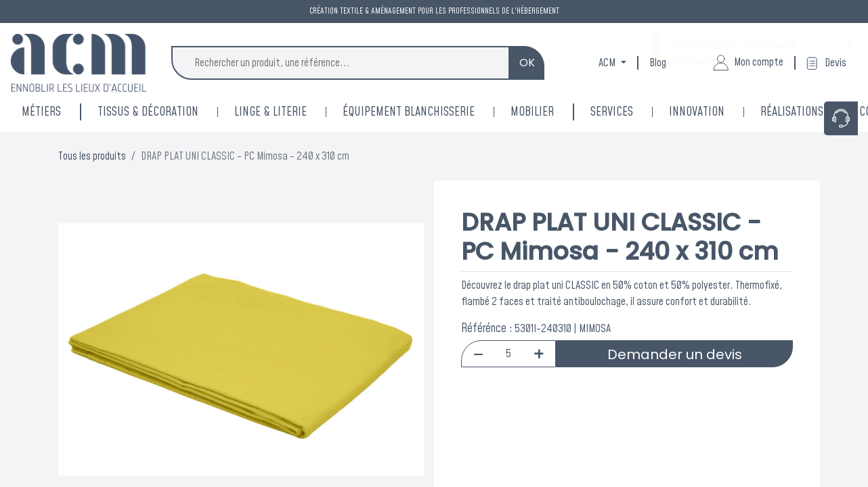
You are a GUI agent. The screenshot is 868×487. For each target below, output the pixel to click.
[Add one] (539, 354)
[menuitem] (715, 112)
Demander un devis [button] (675, 354)
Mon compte (748, 63)
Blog (658, 63)
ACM (608, 63)
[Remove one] (478, 354)
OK (527, 63)
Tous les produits (92, 156)
